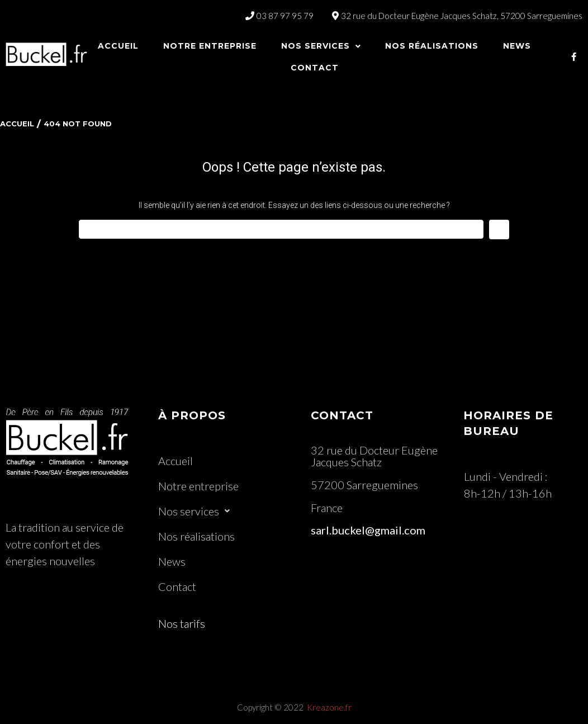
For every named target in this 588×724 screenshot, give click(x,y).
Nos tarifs (182, 623)
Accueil (17, 124)
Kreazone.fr (329, 707)
